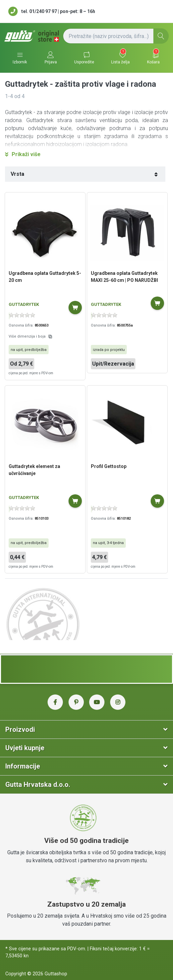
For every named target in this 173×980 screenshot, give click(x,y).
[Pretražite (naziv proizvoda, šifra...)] (116, 36)
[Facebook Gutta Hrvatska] (55, 702)
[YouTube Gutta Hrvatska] (97, 702)
